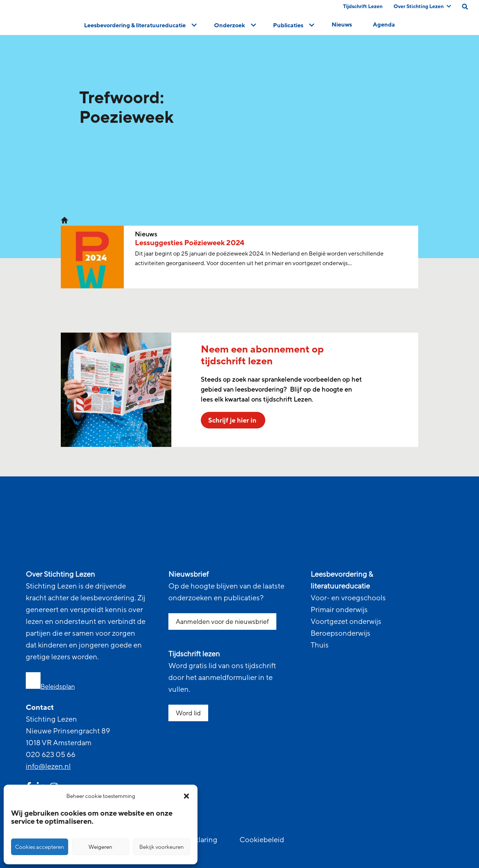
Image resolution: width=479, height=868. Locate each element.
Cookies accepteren (40, 847)
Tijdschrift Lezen (363, 6)
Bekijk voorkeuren (162, 847)
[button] (186, 796)
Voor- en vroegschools (348, 598)
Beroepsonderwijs (340, 633)
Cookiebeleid (262, 840)
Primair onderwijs (339, 610)
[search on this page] (465, 7)
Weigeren (100, 847)
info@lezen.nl (48, 767)
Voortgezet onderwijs (346, 622)
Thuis (320, 645)
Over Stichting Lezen (422, 6)
